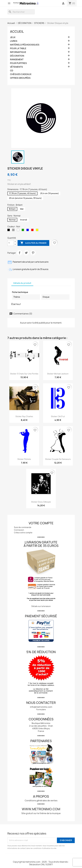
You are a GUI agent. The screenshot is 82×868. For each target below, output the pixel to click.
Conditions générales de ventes (41, 801)
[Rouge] (33, 231)
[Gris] (14, 231)
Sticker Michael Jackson (58, 374)
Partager (20, 253)
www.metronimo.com (41, 809)
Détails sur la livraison (41, 606)
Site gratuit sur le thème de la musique (41, 813)
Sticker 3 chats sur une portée (24, 374)
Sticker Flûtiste (24, 459)
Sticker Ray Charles (24, 416)
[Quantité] (11, 243)
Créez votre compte (23, 533)
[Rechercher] (21, 12)
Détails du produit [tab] (22, 283)
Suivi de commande (23, 527)
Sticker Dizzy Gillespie (41, 502)
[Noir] (9, 231)
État (14, 304)
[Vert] (23, 231)
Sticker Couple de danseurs (58, 459)
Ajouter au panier (33, 243)
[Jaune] (38, 231)
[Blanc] (19, 231)
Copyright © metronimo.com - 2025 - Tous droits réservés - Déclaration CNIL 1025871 (41, 863)
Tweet (26, 253)
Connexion (19, 530)
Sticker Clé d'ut (58, 416)
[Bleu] (28, 231)
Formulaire (41, 709)
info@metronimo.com (41, 707)
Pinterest (33, 253)
